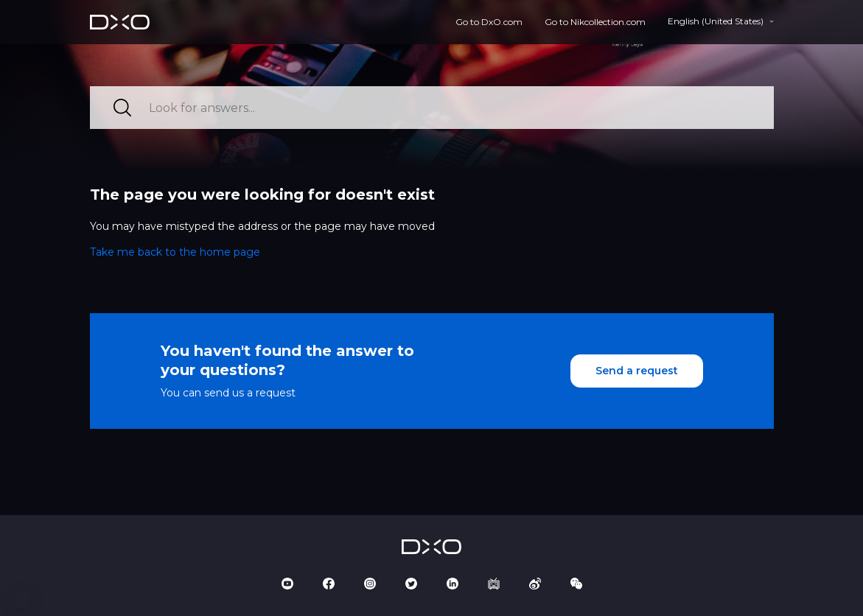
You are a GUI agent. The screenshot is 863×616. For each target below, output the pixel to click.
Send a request (637, 371)
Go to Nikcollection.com (595, 22)
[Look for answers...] (432, 108)
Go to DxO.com (489, 22)
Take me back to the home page (175, 252)
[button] (22, 600)
